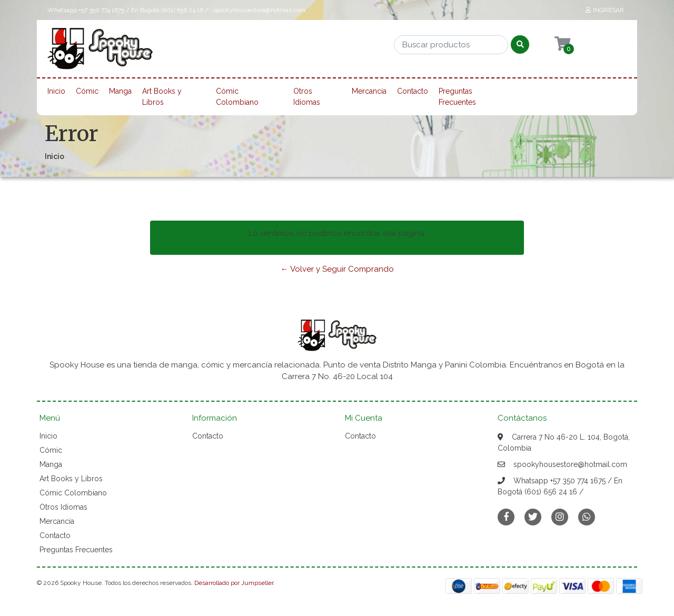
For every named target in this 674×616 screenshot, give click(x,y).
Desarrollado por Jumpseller (234, 583)
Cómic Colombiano (237, 97)
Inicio (56, 91)
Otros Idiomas (307, 97)
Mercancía (369, 91)
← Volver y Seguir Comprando (337, 269)
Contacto (413, 91)
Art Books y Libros (162, 97)
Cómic (87, 91)
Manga (120, 91)
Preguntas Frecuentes (457, 97)
